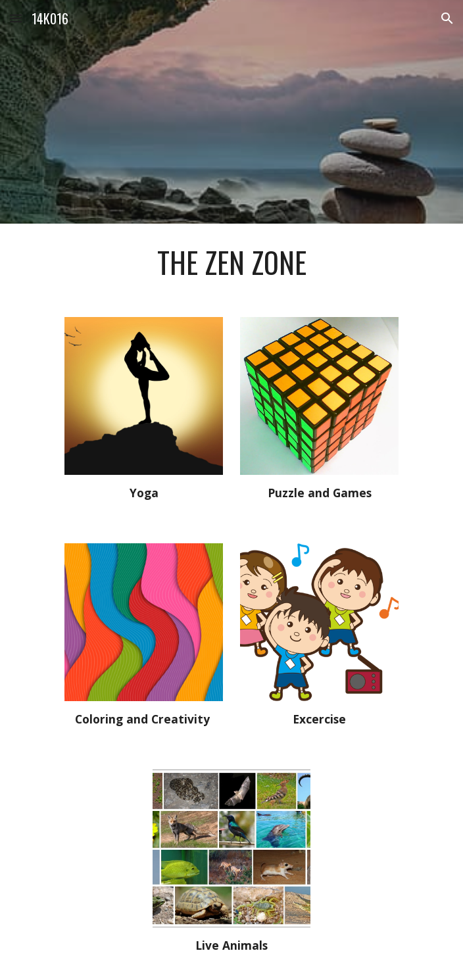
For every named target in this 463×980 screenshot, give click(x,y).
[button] (16, 18)
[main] (231, 262)
